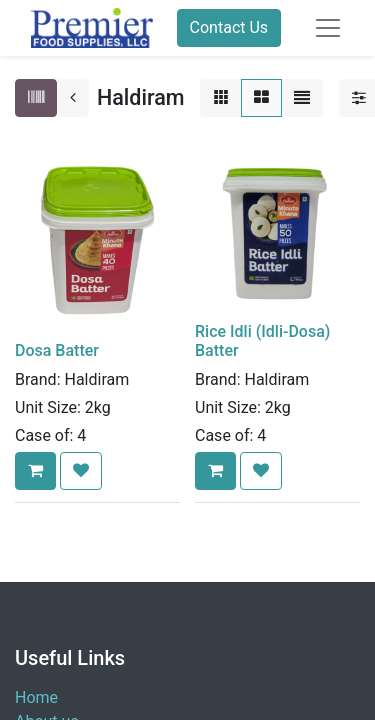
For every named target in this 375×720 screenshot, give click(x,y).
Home (36, 697)
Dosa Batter (57, 350)
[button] (35, 471)
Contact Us (229, 27)
